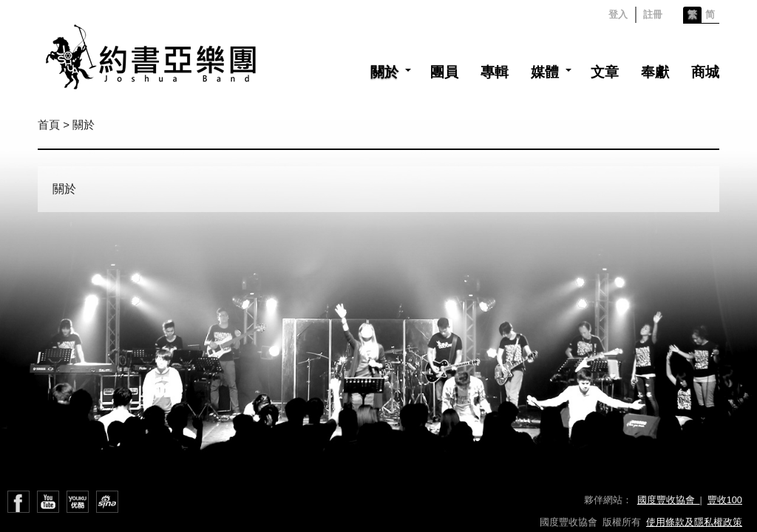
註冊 (653, 14)
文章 (605, 72)
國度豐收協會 (669, 500)
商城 (705, 72)
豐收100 (725, 500)
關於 (384, 72)
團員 (444, 72)
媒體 (545, 72)
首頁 (49, 125)
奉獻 (655, 72)
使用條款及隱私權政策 (694, 522)
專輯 (495, 72)
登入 (618, 14)
